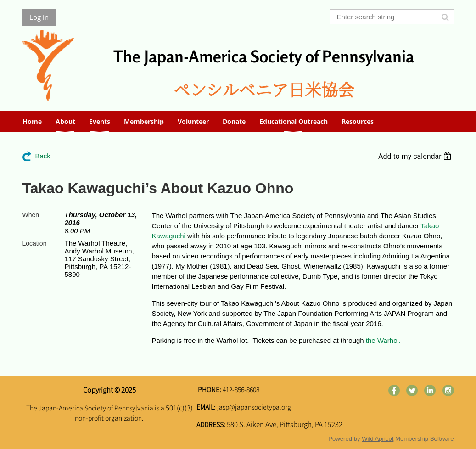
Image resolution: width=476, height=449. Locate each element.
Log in (39, 17)
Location (35, 243)
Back (43, 156)
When (31, 215)
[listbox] (416, 156)
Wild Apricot (378, 439)
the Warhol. (383, 340)
